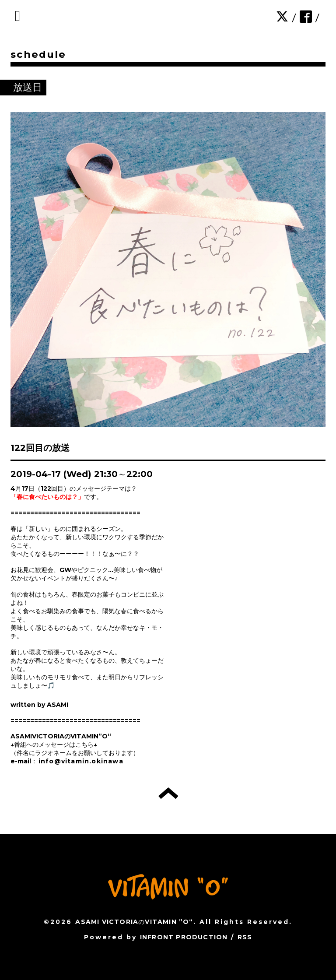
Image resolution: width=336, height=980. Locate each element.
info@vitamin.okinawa (81, 761)
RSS (245, 937)
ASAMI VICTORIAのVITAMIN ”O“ (134, 922)
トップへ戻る (168, 793)
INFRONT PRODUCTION (184, 937)
